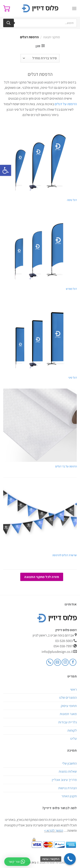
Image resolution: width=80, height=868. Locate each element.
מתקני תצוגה (52, 37)
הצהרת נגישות (68, 788)
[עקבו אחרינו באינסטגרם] (65, 662)
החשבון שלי (69, 763)
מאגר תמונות (68, 714)
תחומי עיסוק (69, 706)
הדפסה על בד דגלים (66, 466)
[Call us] (50, 662)
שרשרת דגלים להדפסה (65, 555)
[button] (6, 170)
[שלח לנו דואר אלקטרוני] (57, 662)
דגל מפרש (71, 289)
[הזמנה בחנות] (40, 58)
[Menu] (74, 8)
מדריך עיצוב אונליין (64, 780)
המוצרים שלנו (68, 698)
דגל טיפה (72, 200)
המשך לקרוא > (54, 831)
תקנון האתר (69, 796)
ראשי (73, 689)
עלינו (73, 739)
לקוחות (72, 730)
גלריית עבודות (68, 722)
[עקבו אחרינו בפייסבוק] (73, 662)
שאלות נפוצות (68, 771)
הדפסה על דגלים (66, 104)
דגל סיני (73, 378)
